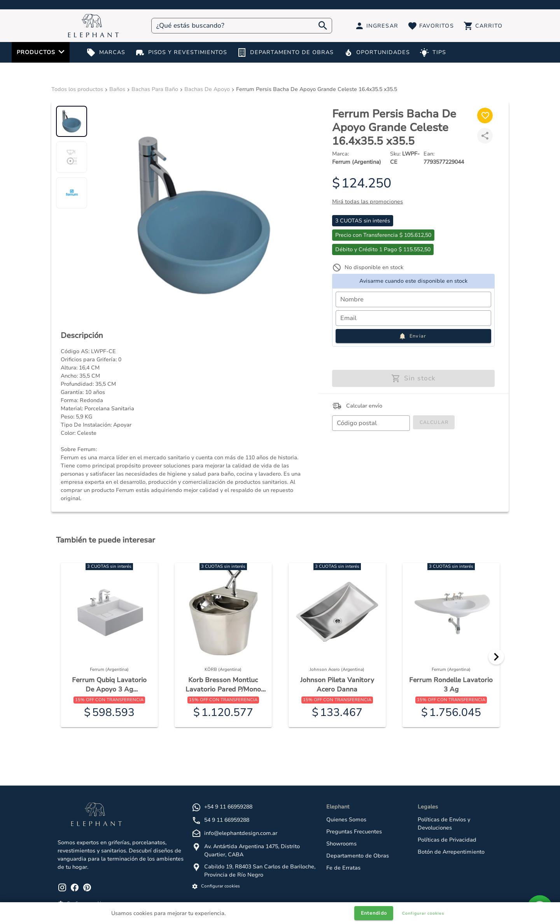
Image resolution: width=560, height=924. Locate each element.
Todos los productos (77, 89)
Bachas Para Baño (155, 89)
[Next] (496, 657)
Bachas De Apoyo (207, 89)
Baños (117, 89)
